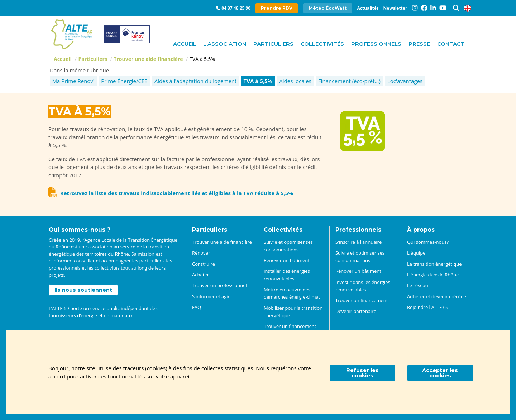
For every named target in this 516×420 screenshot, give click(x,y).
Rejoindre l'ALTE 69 (428, 307)
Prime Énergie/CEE (124, 81)
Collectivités (322, 44)
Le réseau (418, 285)
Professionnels (376, 44)
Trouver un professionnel (219, 285)
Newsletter (395, 8)
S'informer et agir (211, 296)
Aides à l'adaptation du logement (196, 81)
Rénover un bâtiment (287, 260)
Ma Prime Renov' (73, 81)
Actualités (368, 8)
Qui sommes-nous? (428, 242)
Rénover (201, 253)
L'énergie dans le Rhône (433, 275)
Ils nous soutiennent (83, 290)
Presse (419, 44)
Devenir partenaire (356, 311)
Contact (451, 44)
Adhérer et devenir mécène (437, 296)
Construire (204, 264)
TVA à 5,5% (258, 81)
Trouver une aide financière (148, 59)
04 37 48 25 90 (236, 8)
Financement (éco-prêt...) (349, 81)
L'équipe (416, 253)
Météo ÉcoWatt (328, 8)
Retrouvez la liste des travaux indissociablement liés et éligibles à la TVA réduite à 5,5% (177, 193)
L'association (225, 44)
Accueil (185, 44)
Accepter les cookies (440, 373)
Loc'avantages (405, 81)
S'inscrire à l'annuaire (359, 242)
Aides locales (295, 81)
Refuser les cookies (362, 373)
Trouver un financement (362, 300)
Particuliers (273, 44)
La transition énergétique (434, 264)
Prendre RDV (277, 8)
